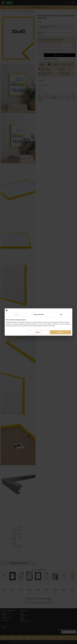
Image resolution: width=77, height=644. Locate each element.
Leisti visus (60, 332)
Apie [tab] (61, 314)
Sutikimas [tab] (16, 314)
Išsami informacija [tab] (39, 314)
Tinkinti (38, 332)
